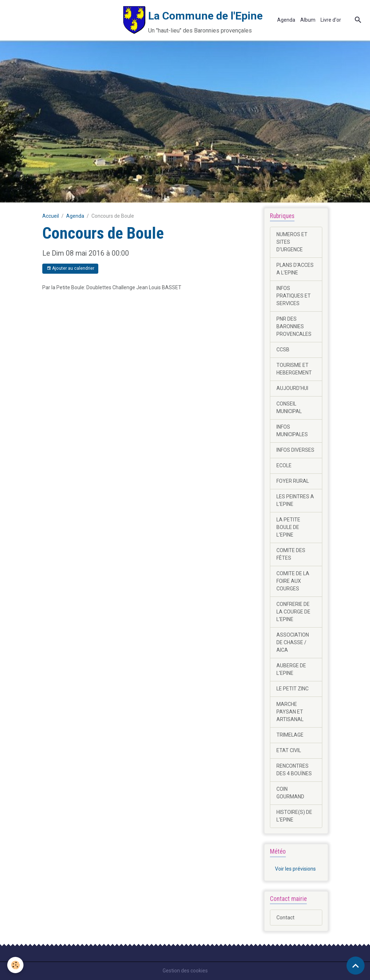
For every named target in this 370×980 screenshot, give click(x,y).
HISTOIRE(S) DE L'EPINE (294, 816)
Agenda (286, 20)
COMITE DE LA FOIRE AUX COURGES (293, 581)
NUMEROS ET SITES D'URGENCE (292, 242)
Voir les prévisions (295, 869)
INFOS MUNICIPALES (292, 431)
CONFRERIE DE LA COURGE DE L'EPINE (293, 612)
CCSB (283, 350)
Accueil (51, 216)
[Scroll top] (356, 966)
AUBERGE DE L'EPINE (291, 669)
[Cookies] (15, 965)
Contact (285, 918)
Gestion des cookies (185, 971)
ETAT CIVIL (289, 750)
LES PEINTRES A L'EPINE (295, 500)
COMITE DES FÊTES (291, 554)
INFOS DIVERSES (295, 450)
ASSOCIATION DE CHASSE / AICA (293, 642)
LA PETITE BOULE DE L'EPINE (288, 527)
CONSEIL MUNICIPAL (289, 407)
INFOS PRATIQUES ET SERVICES (294, 296)
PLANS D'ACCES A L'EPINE (295, 269)
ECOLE (284, 465)
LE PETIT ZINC (292, 689)
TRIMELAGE (290, 735)
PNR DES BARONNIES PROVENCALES (294, 326)
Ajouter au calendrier (70, 268)
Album (308, 20)
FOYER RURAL (293, 481)
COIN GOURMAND (290, 793)
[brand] (134, 20)
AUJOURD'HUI (292, 388)
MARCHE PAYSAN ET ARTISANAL (290, 712)
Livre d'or (331, 20)
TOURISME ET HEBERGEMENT (294, 369)
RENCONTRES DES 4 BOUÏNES (294, 770)
